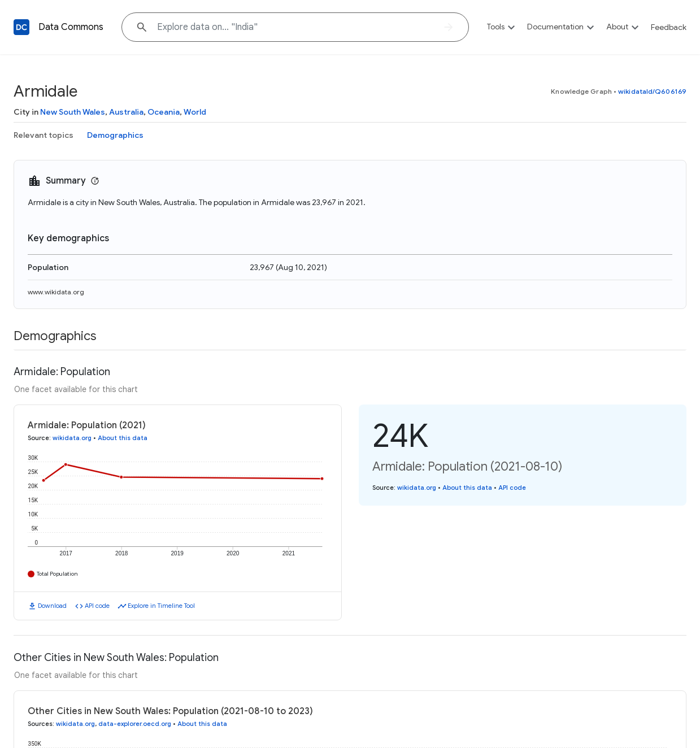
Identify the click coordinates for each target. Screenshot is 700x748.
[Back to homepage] (21, 27)
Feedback (669, 27)
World (195, 112)
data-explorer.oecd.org (135, 724)
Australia (126, 112)
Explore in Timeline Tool (161, 606)
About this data (123, 438)
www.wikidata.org (56, 292)
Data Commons (71, 27)
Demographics (115, 135)
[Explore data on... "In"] (295, 27)
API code (97, 606)
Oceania (164, 112)
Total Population (57, 574)
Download (52, 606)
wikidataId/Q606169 (652, 91)
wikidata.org (72, 438)
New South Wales (73, 112)
